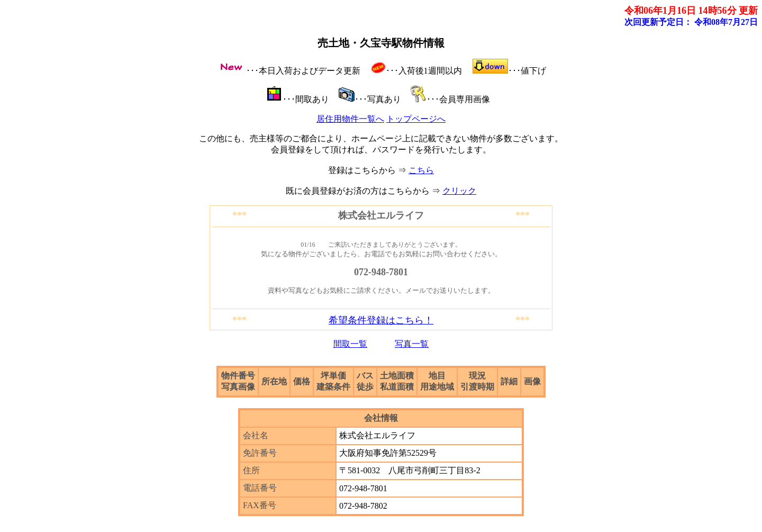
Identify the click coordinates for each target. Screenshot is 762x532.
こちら (421, 170)
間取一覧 (350, 344)
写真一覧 (412, 344)
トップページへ (416, 119)
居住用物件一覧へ (350, 119)
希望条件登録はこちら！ (381, 320)
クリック (459, 191)
